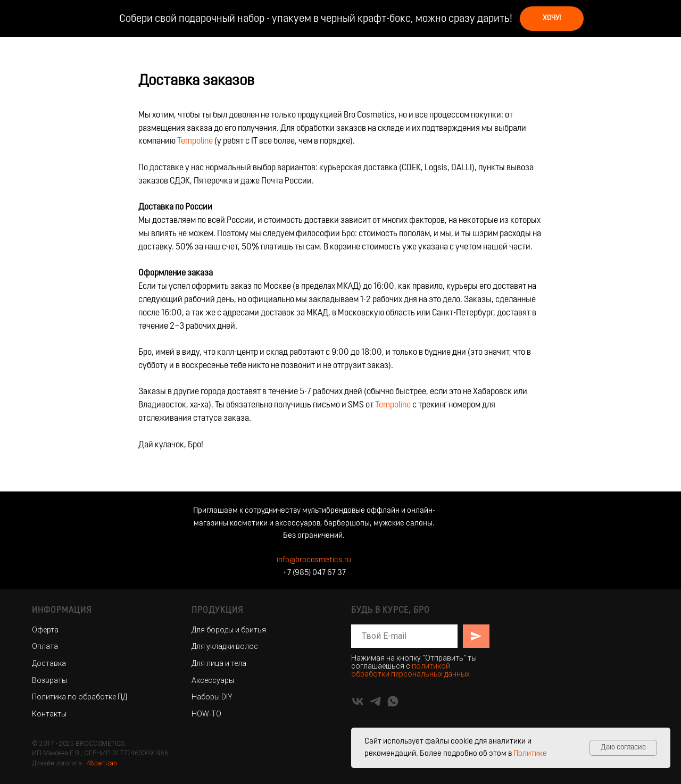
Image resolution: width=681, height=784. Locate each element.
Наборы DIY (212, 697)
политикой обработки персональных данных (410, 670)
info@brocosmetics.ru (314, 560)
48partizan (102, 763)
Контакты (49, 714)
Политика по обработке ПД (80, 697)
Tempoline (195, 141)
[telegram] (375, 701)
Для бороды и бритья (229, 630)
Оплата (45, 646)
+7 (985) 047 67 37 (314, 573)
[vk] (358, 701)
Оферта (45, 630)
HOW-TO (206, 714)
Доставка (49, 663)
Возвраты (49, 680)
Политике (530, 754)
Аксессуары (213, 680)
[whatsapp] (393, 701)
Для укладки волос (225, 646)
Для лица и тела (219, 663)
